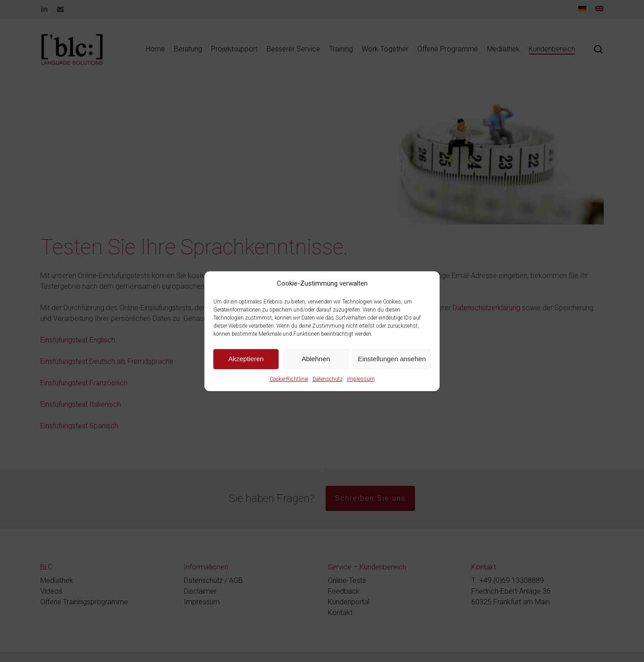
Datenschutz (328, 379)
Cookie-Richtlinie (289, 379)
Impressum (361, 379)
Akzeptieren (246, 359)
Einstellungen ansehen (392, 359)
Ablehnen (316, 359)
